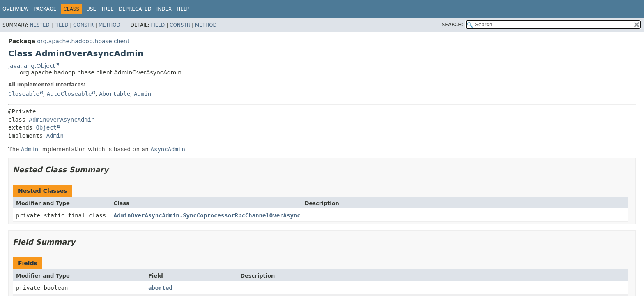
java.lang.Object (32, 66)
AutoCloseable (69, 94)
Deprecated (135, 9)
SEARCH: (453, 25)
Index (164, 9)
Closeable (24, 94)
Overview (16, 9)
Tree (107, 9)
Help (183, 9)
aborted (160, 288)
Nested (39, 25)
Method (109, 25)
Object (46, 127)
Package (45, 9)
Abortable (115, 94)
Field (61, 25)
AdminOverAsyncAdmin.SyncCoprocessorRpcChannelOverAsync (207, 215)
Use (91, 9)
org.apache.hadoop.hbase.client (83, 41)
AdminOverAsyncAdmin (62, 120)
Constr (83, 25)
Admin (143, 94)
